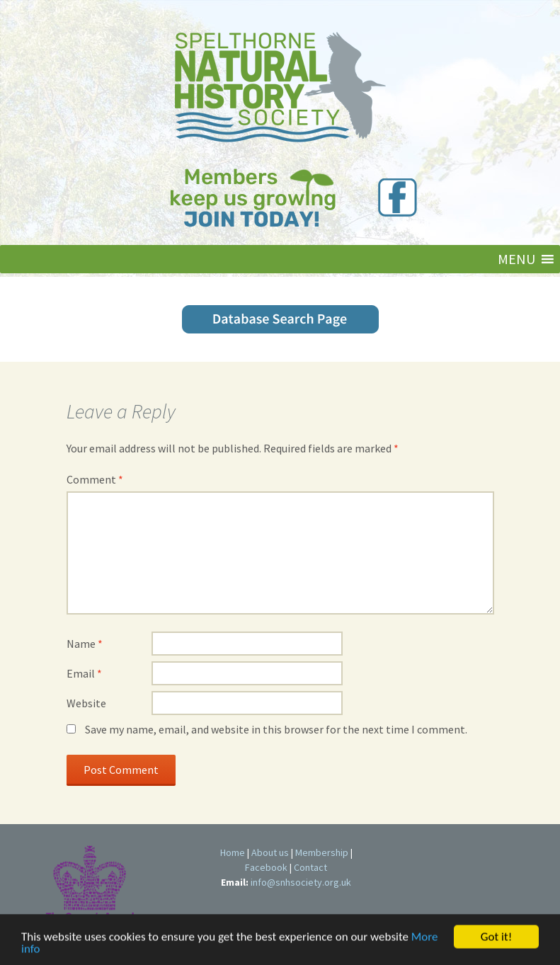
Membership (322, 852)
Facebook (266, 867)
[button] (516, 259)
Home (233, 852)
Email (84, 673)
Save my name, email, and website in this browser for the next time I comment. (276, 729)
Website (86, 703)
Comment (95, 479)
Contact (310, 867)
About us (270, 852)
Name (85, 644)
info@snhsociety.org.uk (301, 882)
